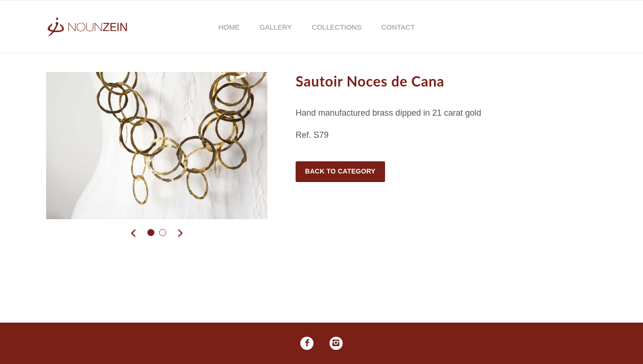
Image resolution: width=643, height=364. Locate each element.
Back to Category (340, 171)
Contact (398, 27)
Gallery (276, 27)
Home (229, 27)
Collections (337, 27)
